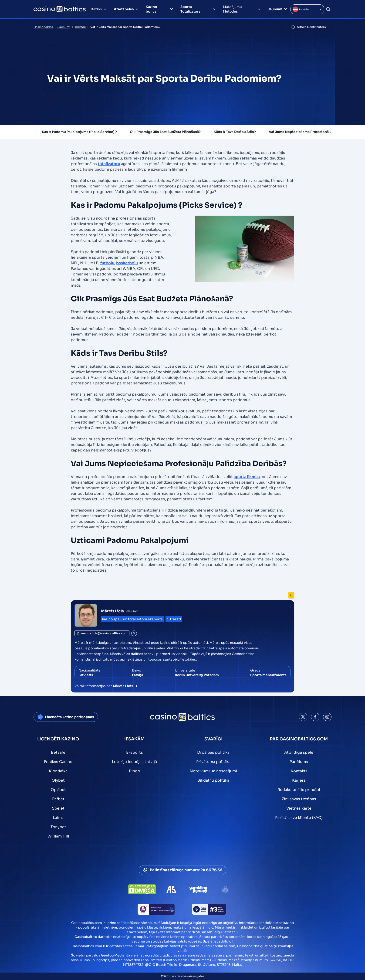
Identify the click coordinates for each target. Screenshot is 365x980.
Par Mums (299, 762)
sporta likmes (247, 477)
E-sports (135, 752)
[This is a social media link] (303, 717)
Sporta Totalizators (190, 9)
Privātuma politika (213, 762)
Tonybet (58, 827)
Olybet (58, 780)
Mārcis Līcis (112, 611)
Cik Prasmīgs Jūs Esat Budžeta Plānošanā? (165, 132)
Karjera (299, 780)
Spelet (58, 808)
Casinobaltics (43, 27)
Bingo (135, 771)
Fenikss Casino (58, 762)
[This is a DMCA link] (142, 889)
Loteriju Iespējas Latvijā (134, 762)
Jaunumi (275, 9)
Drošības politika (213, 752)
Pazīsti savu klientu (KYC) (299, 818)
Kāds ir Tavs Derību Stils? (235, 132)
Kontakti (299, 771)
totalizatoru (109, 164)
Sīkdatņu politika (213, 780)
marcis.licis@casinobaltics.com (102, 633)
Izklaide (80, 27)
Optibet (58, 790)
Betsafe (58, 752)
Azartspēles (124, 9)
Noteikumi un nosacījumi (213, 771)
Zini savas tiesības (299, 799)
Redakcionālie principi (299, 790)
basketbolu (127, 263)
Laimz (58, 818)
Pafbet (58, 799)
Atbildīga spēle (299, 752)
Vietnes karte (299, 808)
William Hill (58, 836)
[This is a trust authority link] (171, 889)
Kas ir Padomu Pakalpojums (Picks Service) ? (79, 132)
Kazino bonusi (152, 9)
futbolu (107, 263)
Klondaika (58, 771)
